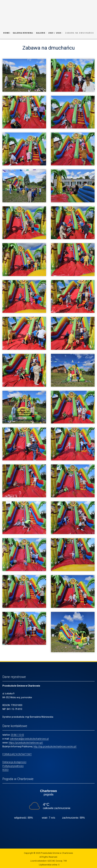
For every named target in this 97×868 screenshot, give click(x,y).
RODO (5, 770)
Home (6, 33)
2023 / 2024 (55, 33)
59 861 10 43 (17, 735)
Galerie (41, 33)
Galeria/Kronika (23, 33)
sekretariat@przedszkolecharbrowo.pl (29, 739)
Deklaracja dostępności (14, 762)
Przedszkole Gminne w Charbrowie (57, 853)
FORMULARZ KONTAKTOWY (17, 754)
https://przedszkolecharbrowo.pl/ (26, 743)
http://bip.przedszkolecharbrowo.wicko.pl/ (55, 746)
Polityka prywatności (13, 766)
